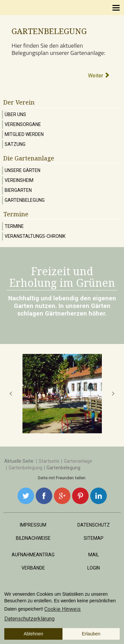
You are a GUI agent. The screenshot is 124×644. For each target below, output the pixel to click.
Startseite (49, 461)
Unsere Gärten (22, 170)
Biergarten (18, 190)
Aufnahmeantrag (33, 555)
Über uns (15, 114)
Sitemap (94, 538)
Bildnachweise (33, 538)
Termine (14, 226)
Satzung (15, 144)
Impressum (33, 525)
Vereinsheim (19, 180)
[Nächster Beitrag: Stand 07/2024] (99, 76)
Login (94, 568)
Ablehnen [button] (33, 634)
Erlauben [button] (91, 634)
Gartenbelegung (25, 200)
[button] (11, 394)
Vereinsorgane (23, 124)
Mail (94, 555)
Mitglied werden (24, 134)
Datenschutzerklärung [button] (29, 619)
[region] (62, 394)
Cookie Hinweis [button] (62, 609)
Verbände (33, 568)
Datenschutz (94, 525)
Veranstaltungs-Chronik (35, 236)
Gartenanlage (78, 461)
